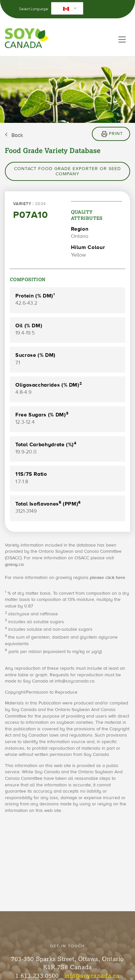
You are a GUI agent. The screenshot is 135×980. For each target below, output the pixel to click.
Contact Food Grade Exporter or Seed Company (67, 172)
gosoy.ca (14, 565)
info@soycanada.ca (92, 975)
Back (17, 135)
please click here (108, 578)
